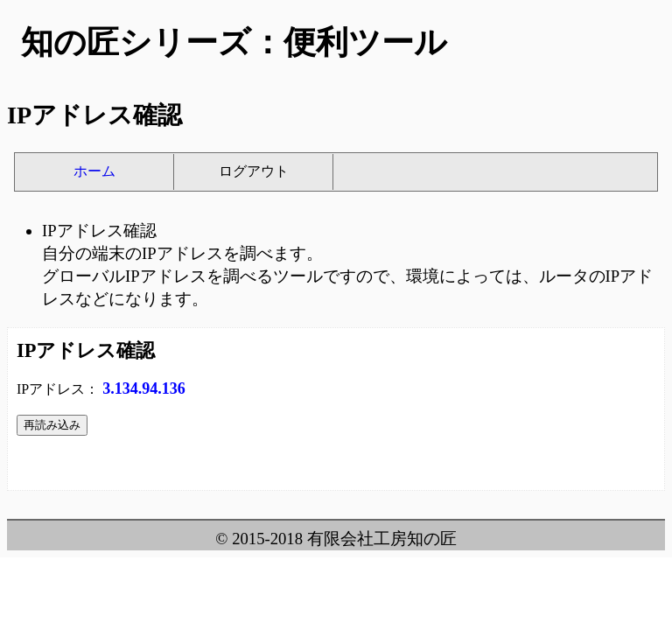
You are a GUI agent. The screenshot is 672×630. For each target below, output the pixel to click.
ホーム (94, 171)
